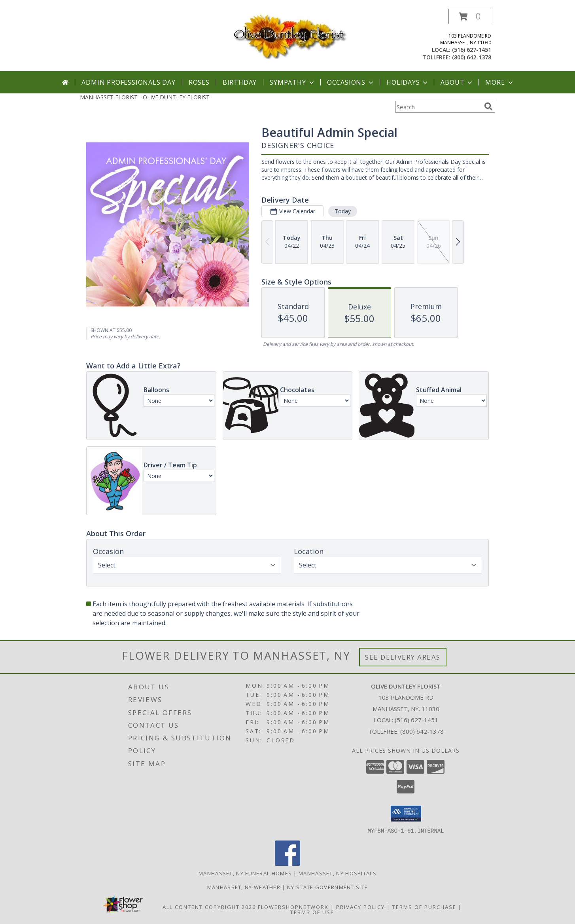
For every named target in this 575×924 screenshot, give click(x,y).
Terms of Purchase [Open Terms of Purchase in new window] (424, 907)
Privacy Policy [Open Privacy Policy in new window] (360, 907)
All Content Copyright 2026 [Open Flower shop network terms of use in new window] (209, 907)
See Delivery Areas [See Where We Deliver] (403, 657)
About (457, 82)
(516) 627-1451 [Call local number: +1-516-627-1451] (472, 50)
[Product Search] (438, 107)
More (500, 82)
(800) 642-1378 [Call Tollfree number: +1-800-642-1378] (422, 731)
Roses (199, 82)
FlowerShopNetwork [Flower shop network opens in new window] (293, 907)
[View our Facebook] (287, 863)
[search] (488, 106)
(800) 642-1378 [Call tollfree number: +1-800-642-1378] (472, 57)
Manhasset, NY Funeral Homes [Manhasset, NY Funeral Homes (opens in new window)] (245, 873)
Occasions (351, 82)
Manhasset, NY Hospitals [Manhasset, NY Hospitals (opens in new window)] (338, 873)
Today (343, 211)
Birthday (240, 82)
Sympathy (292, 82)
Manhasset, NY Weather (244, 887)
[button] (470, 16)
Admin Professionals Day (128, 82)
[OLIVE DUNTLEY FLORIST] (288, 36)
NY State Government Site (327, 887)
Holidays (408, 82)
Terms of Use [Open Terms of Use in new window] (312, 912)
